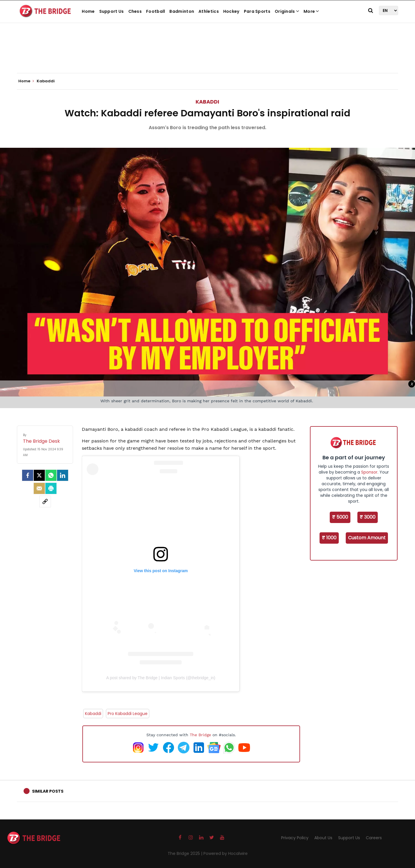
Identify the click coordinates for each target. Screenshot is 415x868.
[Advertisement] (207, 55)
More (311, 11)
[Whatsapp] (51, 475)
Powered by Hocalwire (226, 853)
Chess (135, 11)
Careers (374, 838)
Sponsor (369, 472)
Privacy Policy (295, 838)
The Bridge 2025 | (186, 853)
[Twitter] (39, 475)
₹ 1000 (329, 538)
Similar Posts (48, 791)
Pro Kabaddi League (128, 714)
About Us (323, 838)
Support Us (112, 11)
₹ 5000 (340, 517)
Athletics (209, 11)
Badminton (182, 11)
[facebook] (28, 475)
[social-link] (45, 501)
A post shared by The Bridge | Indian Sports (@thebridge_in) (161, 678)
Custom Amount (367, 538)
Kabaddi (207, 102)
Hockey (231, 11)
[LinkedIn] (63, 475)
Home (88, 11)
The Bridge (200, 735)
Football (156, 11)
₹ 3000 (368, 517)
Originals (287, 11)
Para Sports (257, 11)
